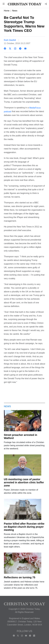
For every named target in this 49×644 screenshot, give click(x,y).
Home (7, 11)
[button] (4, 4)
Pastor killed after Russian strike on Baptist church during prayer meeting (24, 527)
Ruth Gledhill (10, 40)
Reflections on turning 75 (20, 577)
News (15, 11)
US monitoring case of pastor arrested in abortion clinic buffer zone (24, 482)
